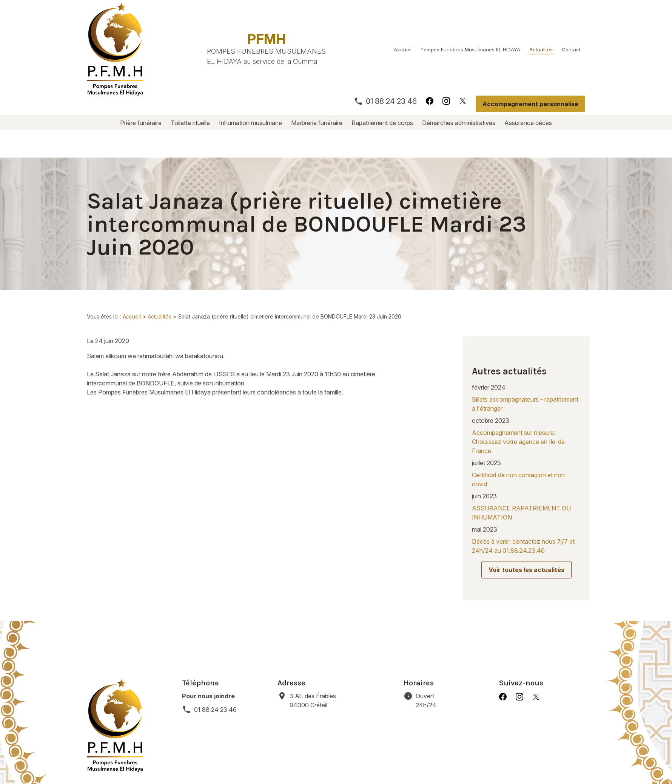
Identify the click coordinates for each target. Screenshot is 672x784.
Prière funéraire (141, 123)
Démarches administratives (459, 123)
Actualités (541, 49)
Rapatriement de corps (382, 123)
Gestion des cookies (348, 761)
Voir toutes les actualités (526, 521)
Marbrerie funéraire (317, 123)
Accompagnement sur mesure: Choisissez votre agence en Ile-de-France (520, 393)
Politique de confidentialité (267, 761)
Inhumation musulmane (250, 123)
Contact (571, 49)
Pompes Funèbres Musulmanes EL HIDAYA (470, 49)
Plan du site (405, 761)
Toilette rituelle (190, 123)
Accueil (403, 49)
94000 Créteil (314, 640)
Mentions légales (192, 761)
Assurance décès (528, 123)
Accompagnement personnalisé (530, 104)
